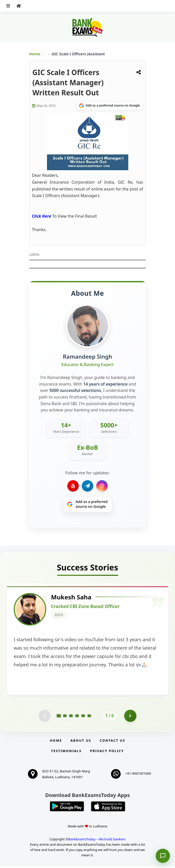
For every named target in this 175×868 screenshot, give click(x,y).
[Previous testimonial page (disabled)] (44, 717)
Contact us (112, 742)
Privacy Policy (107, 752)
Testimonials (66, 752)
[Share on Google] (110, 106)
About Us (81, 742)
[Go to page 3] (71, 717)
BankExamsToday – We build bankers (97, 841)
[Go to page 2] (65, 717)
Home (35, 54)
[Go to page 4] (77, 717)
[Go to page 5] (83, 717)
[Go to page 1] (59, 717)
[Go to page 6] (89, 717)
